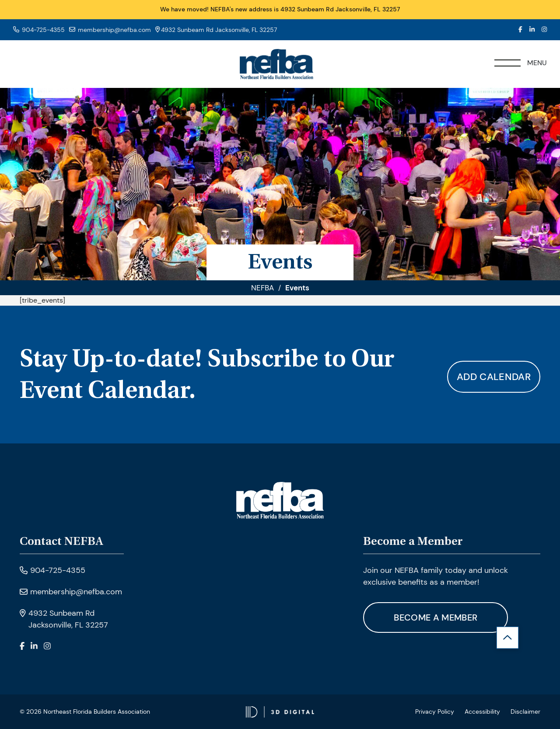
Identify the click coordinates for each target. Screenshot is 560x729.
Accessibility (482, 712)
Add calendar (494, 377)
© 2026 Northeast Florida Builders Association (85, 712)
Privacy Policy (435, 712)
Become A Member (436, 617)
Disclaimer (525, 712)
